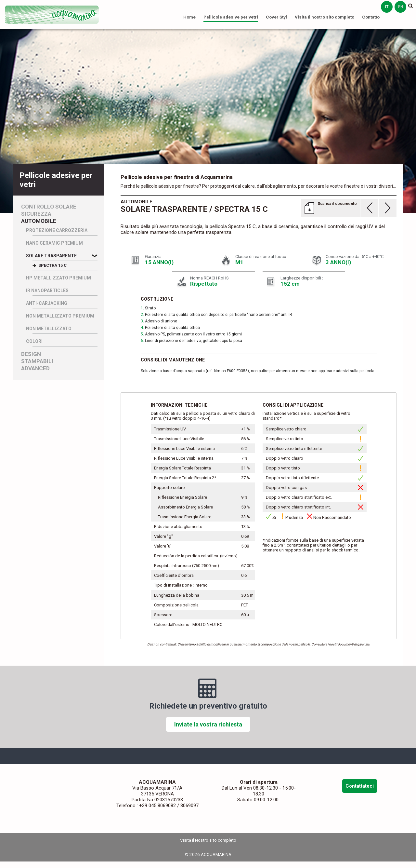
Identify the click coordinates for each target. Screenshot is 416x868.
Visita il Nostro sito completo (208, 840)
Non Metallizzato (49, 329)
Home (189, 17)
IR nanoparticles (47, 291)
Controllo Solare (49, 207)
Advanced (35, 368)
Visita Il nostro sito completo (325, 17)
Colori (34, 341)
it (387, 7)
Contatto (371, 17)
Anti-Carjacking (47, 303)
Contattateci (360, 786)
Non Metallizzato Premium (60, 316)
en (401, 7)
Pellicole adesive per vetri (231, 17)
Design (31, 354)
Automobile (39, 221)
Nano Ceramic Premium (54, 243)
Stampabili (37, 361)
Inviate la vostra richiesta (208, 724)
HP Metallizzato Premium (58, 278)
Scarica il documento (337, 204)
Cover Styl (276, 17)
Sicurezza (36, 214)
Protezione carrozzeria (57, 230)
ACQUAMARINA (52, 15)
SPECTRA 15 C (52, 265)
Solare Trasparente (51, 256)
